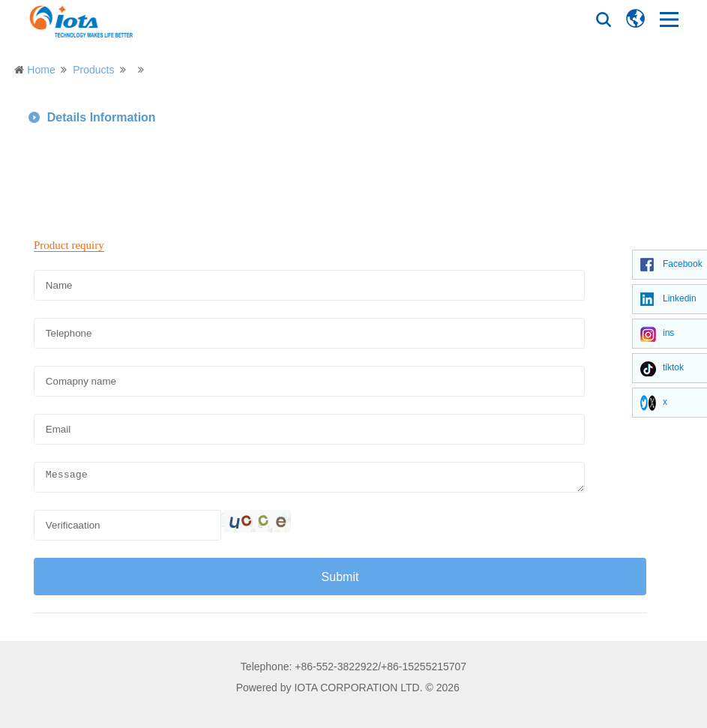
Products (93, 70)
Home (41, 70)
